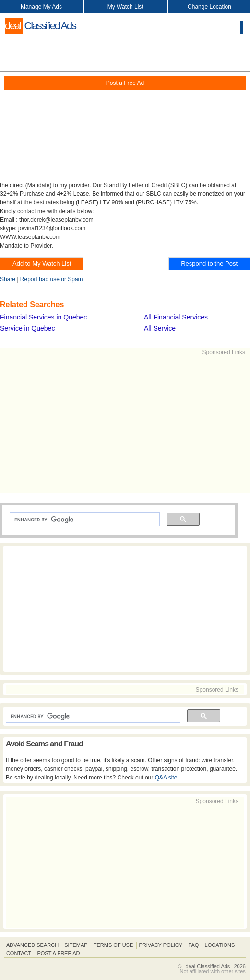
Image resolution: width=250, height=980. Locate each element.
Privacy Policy (161, 945)
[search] (84, 520)
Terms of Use (113, 945)
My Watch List (125, 7)
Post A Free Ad (58, 953)
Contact (19, 953)
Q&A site (167, 778)
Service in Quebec (27, 328)
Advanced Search (32, 945)
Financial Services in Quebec (43, 317)
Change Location (209, 7)
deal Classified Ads (208, 966)
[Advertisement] (125, 110)
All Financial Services (176, 317)
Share (8, 279)
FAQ (193, 945)
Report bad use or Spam (52, 279)
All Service (160, 328)
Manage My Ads (41, 7)
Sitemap (76, 945)
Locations (220, 945)
